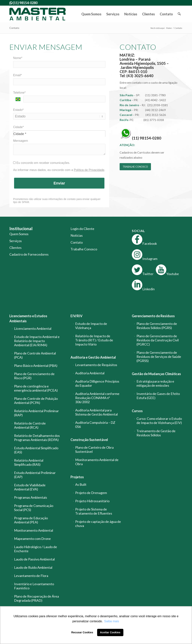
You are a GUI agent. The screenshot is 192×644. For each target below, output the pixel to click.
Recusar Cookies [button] (82, 632)
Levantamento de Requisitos (96, 365)
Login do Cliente (82, 229)
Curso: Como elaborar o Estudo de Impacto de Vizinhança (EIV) (159, 421)
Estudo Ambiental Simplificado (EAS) (36, 450)
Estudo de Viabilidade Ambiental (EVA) (30, 487)
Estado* (18, 110)
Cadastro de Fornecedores (29, 254)
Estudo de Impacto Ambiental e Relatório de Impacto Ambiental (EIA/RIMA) (37, 341)
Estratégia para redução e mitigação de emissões (155, 383)
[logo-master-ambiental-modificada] (37, 14)
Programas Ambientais (31, 497)
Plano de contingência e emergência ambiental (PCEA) (36, 388)
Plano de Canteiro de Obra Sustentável (94, 449)
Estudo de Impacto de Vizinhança (91, 326)
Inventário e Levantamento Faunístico (34, 586)
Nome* (18, 58)
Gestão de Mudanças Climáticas (156, 374)
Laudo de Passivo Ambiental (34, 559)
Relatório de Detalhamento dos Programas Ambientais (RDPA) (37, 438)
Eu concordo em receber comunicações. (42, 163)
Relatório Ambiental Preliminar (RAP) (36, 413)
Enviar (59, 183)
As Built (81, 484)
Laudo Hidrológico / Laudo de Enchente (36, 549)
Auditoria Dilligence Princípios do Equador (97, 383)
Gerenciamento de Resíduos (153, 316)
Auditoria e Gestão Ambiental (93, 357)
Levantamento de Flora (31, 576)
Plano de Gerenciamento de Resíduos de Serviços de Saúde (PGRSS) (159, 357)
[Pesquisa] (179, 14)
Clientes (15, 248)
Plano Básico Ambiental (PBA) (36, 366)
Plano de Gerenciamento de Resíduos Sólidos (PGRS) (157, 326)
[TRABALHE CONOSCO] (135, 167)
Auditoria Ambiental (90, 373)
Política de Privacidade (89, 170)
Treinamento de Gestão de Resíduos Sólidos (156, 433)
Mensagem (21, 141)
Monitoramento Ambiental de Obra (97, 462)
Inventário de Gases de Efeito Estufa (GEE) (158, 396)
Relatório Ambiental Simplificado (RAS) (29, 462)
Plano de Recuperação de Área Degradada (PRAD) (36, 598)
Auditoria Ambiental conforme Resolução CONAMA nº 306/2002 (97, 398)
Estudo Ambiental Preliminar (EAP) (35, 475)
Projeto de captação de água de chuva (98, 524)
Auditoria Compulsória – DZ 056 (95, 425)
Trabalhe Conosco (84, 249)
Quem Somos (19, 234)
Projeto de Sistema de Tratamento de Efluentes (94, 511)
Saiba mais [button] (112, 621)
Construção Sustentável (89, 440)
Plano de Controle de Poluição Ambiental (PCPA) (36, 401)
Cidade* (18, 127)
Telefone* (19, 93)
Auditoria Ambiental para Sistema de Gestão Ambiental (96, 412)
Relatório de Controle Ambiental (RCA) (30, 425)
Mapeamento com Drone (32, 539)
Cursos (137, 411)
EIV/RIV (76, 316)
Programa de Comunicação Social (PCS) (34, 508)
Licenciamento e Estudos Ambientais (28, 318)
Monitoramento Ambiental (34, 530)
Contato (14, 28)
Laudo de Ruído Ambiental (33, 567)
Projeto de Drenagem (91, 493)
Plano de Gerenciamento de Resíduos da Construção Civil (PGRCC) (158, 340)
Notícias (77, 235)
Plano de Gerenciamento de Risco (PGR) (34, 376)
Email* (17, 75)
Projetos (77, 477)
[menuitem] (91, 14)
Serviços (16, 241)
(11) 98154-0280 (147, 138)
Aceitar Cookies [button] (110, 632)
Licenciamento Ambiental (33, 328)
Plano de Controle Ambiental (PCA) (35, 355)
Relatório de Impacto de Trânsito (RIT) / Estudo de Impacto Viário (94, 340)
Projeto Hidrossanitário (92, 501)
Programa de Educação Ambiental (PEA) (31, 520)
